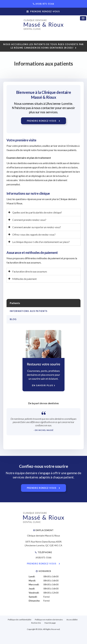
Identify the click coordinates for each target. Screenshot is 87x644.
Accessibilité (72, 620)
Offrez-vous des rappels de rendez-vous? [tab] (34, 234)
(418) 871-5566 (45, 4)
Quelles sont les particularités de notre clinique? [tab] (37, 212)
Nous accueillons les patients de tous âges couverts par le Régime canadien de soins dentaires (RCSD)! (43, 46)
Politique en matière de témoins (49, 620)
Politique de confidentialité (20, 620)
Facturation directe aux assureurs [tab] (30, 271)
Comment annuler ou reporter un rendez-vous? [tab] (37, 227)
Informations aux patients (29, 311)
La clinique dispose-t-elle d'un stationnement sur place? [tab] (41, 242)
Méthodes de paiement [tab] (24, 279)
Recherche (36, 623)
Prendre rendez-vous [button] (45, 11)
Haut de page (50, 623)
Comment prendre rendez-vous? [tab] (29, 220)
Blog (13, 319)
